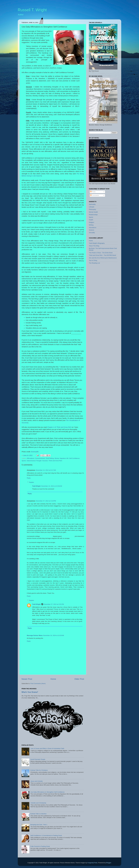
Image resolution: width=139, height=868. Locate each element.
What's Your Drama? (30, 692)
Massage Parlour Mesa (35, 635)
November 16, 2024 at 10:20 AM (54, 635)
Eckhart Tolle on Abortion (38, 814)
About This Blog (94, 246)
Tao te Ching (93, 260)
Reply (29, 478)
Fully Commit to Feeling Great (40, 846)
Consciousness (40, 458)
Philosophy (92, 209)
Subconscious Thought (34, 461)
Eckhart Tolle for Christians (39, 770)
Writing (91, 225)
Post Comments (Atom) (38, 684)
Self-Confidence (74, 458)
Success (45, 461)
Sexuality (92, 233)
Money (57, 458)
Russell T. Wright (32, 10)
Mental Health (93, 212)
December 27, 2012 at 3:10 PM (46, 501)
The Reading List (94, 263)
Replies (32, 482)
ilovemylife (35, 452)
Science (91, 230)
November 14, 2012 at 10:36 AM (52, 486)
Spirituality (92, 204)
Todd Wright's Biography (97, 243)
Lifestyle (92, 207)
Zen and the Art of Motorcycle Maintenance (103, 258)
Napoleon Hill (64, 458)
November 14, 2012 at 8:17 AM (46, 470)
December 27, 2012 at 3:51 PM (54, 604)
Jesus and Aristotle (36, 781)
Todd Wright (36, 486)
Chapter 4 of (52, 427)
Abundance (93, 228)
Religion (92, 222)
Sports (24, 461)
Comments (95, 195)
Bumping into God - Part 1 (39, 825)
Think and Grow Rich (64, 427)
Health (91, 220)
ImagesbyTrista (92, 863)
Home (53, 679)
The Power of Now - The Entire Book (101, 253)
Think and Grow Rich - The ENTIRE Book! (103, 255)
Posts (93, 192)
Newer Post (27, 679)
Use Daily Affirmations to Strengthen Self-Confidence (47, 792)
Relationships (93, 215)
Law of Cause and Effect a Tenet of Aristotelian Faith (47, 748)
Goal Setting (50, 458)
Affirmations (31, 458)
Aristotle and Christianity (38, 803)
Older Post (79, 679)
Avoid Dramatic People (38, 759)
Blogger (109, 863)
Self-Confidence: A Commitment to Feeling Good (46, 835)
